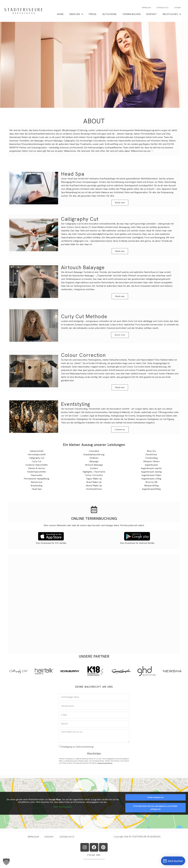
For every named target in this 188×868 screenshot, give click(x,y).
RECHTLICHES (172, 14)
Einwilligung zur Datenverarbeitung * (78, 747)
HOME (60, 14)
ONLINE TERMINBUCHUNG (94, 519)
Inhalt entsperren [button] (155, 797)
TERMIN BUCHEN (131, 14)
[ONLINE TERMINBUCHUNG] (94, 509)
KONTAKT (152, 14)
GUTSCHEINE (109, 14)
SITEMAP (178, 8)
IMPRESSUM (146, 8)
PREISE (93, 14)
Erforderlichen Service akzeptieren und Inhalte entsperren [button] (155, 808)
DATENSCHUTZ (163, 8)
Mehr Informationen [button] (63, 807)
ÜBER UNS (76, 14)
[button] (3, 65)
